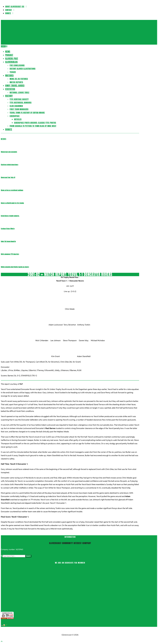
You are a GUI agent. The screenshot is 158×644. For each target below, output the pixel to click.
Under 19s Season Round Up (8, 241)
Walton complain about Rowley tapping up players (15, 267)
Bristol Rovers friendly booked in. (10, 216)
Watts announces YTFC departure (10, 254)
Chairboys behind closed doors (10, 165)
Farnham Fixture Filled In (8, 229)
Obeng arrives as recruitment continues (12, 190)
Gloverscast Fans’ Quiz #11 (8, 177)
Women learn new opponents (9, 152)
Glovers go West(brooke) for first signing (12, 203)
